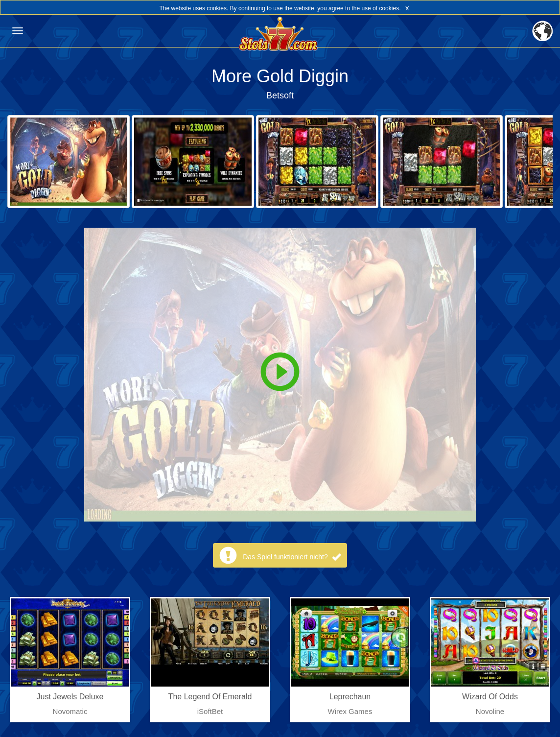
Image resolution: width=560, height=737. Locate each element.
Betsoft (280, 95)
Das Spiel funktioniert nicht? (292, 557)
